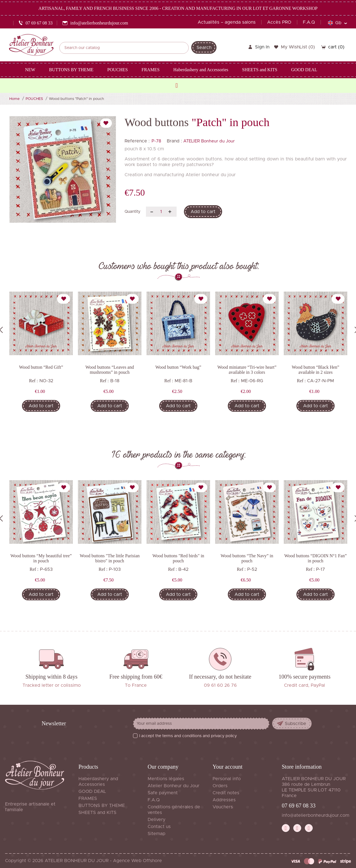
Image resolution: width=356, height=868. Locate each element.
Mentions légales (166, 779)
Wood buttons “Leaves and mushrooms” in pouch (110, 370)
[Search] (124, 48)
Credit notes (226, 793)
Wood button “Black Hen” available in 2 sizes (316, 370)
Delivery (156, 820)
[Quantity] (161, 212)
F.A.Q (309, 22)
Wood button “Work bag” (178, 367)
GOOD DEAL (92, 791)
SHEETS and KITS (97, 813)
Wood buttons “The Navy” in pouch (247, 558)
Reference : (137, 141)
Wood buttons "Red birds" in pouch (178, 558)
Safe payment (163, 793)
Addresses (224, 800)
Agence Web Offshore (138, 861)
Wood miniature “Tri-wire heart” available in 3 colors (247, 370)
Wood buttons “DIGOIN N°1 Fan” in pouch (316, 558)
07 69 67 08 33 (299, 806)
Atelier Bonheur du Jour (174, 786)
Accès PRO (279, 22)
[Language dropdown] (337, 23)
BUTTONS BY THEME (102, 806)
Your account (227, 767)
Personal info (227, 779)
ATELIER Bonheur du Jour (209, 141)
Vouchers (223, 807)
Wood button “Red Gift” (41, 367)
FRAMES (88, 798)
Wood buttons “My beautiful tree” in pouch (41, 558)
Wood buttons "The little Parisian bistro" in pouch (110, 558)
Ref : (33, 381)
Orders (220, 786)
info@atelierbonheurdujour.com (316, 815)
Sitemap (156, 834)
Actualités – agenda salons (227, 22)
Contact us (159, 827)
